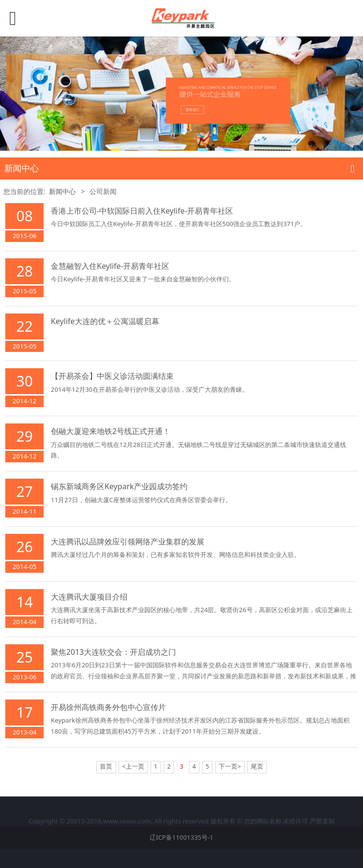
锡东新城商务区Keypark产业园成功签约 (119, 486)
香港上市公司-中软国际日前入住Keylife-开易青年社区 (142, 211)
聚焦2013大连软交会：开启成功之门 (113, 652)
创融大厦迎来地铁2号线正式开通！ (111, 431)
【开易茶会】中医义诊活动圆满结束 (112, 376)
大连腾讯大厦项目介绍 (89, 597)
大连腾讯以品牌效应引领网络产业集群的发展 (128, 542)
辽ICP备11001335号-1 (181, 837)
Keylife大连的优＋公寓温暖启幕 (105, 321)
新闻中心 (62, 191)
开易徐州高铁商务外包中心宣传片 (108, 707)
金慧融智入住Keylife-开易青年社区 (110, 266)
